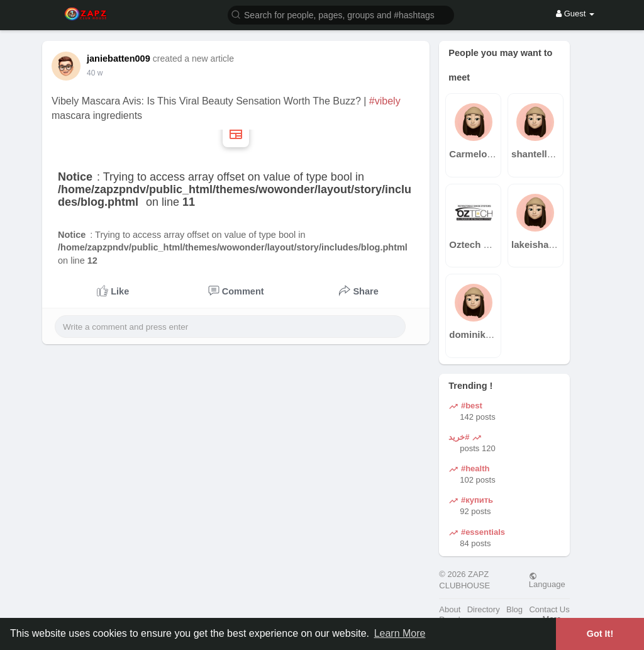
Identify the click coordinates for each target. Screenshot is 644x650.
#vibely (385, 101)
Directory (484, 609)
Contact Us (549, 609)
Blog (514, 609)
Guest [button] (575, 14)
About (450, 609)
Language (547, 580)
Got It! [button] (600, 634)
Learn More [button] (400, 633)
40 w (95, 73)
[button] (341, 14)
